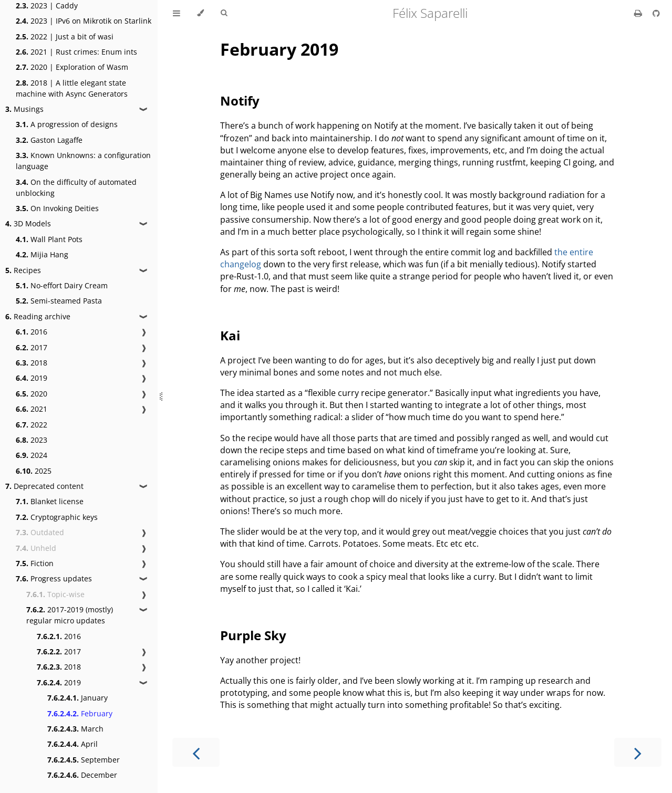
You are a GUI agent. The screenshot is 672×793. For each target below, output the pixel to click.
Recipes (23, 270)
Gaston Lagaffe (49, 140)
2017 (32, 347)
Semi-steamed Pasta (59, 301)
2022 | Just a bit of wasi (65, 36)
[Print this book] (639, 13)
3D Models (28, 223)
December (82, 775)
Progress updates (54, 578)
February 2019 (279, 49)
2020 (32, 394)
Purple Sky (253, 635)
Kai (230, 335)
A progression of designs (67, 124)
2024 (32, 455)
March (75, 729)
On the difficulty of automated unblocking (76, 187)
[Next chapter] (638, 752)
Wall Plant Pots (49, 239)
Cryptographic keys (57, 517)
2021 (32, 409)
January (77, 698)
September (84, 760)
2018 (32, 363)
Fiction (35, 563)
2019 (32, 378)
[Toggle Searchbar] (224, 13)
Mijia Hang (42, 254)
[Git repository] (656, 13)
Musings (24, 109)
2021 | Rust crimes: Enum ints (76, 52)
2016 (32, 332)
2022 (32, 425)
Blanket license (50, 501)
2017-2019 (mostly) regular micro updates (70, 615)
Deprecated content (44, 486)
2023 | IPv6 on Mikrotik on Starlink (84, 21)
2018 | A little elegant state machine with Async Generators (72, 88)
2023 (32, 440)
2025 (34, 471)
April (73, 744)
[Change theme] (200, 13)
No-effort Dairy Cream (62, 285)
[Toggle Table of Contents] (177, 13)
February (80, 713)
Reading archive (38, 316)
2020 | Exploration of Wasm (72, 67)
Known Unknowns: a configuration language (83, 161)
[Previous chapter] (196, 752)
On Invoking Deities (57, 208)
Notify (240, 101)
